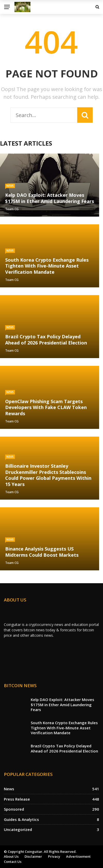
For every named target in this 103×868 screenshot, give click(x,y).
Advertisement (78, 856)
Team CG (12, 209)
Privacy (54, 856)
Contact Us (13, 862)
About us (11, 856)
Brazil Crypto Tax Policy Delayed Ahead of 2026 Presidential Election (64, 748)
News (10, 186)
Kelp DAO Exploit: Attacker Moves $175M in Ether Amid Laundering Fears (62, 705)
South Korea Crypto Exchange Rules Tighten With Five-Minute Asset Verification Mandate (64, 728)
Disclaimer (33, 856)
